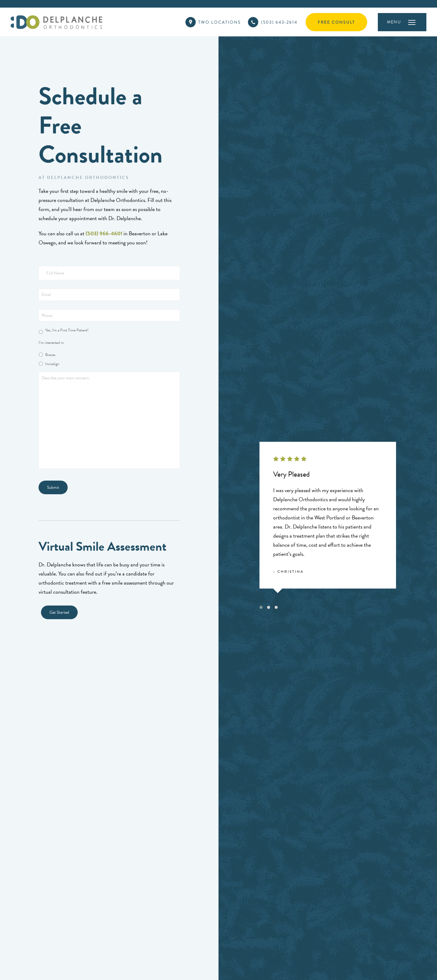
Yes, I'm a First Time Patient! (67, 330)
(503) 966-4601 (104, 233)
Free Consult (336, 22)
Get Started (59, 612)
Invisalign (52, 364)
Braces (50, 355)
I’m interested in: (51, 343)
